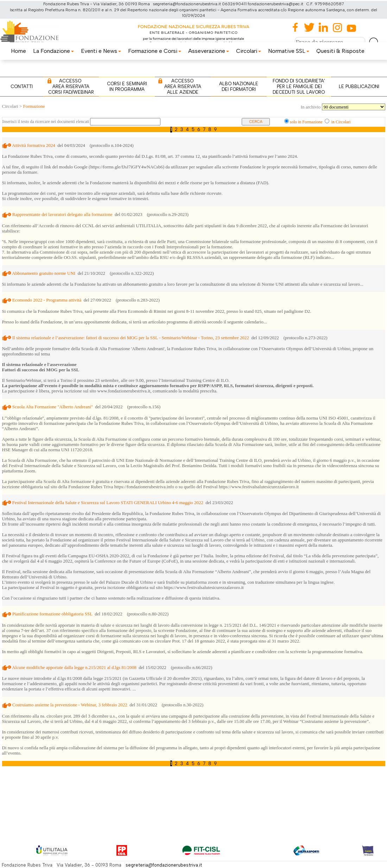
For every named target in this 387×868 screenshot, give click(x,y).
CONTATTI (22, 86)
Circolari (249, 51)
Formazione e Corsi (155, 51)
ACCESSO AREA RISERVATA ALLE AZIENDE (183, 86)
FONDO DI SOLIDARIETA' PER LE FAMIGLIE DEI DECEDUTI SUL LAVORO (299, 86)
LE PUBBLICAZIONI (359, 86)
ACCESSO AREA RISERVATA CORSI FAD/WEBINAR (71, 86)
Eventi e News (101, 51)
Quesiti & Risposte (340, 51)
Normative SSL (289, 51)
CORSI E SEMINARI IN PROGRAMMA (127, 86)
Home (18, 51)
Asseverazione (209, 51)
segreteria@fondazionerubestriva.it (164, 865)
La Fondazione (53, 51)
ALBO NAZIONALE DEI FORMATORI (239, 86)
